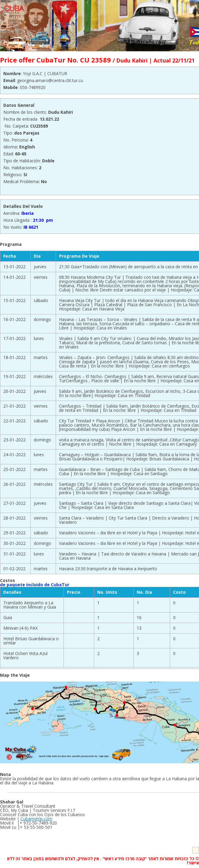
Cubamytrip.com (36, 819)
